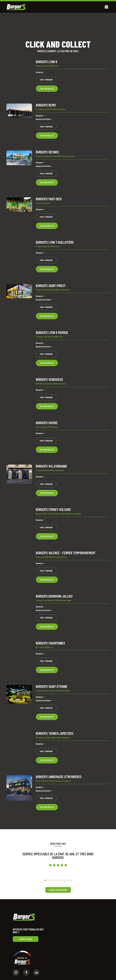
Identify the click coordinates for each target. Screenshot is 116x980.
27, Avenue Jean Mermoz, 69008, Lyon (49, 337)
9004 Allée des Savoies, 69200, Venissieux (51, 384)
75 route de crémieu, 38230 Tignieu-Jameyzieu (53, 737)
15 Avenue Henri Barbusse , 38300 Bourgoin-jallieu (54, 600)
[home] (16, 7)
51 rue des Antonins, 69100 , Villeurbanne (50, 470)
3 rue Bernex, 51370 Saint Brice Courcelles (51, 109)
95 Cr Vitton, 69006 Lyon (44, 647)
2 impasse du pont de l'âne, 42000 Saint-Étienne (53, 691)
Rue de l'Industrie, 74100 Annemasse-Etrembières (53, 781)
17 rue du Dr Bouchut (43, 203)
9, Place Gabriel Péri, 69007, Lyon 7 (48, 246)
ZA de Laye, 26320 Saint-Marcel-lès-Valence (51, 557)
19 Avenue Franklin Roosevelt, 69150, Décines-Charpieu (55, 156)
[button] (106, 7)
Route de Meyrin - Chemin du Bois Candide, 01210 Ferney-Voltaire (59, 514)
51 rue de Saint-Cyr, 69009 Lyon (47, 66)
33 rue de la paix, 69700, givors (47, 427)
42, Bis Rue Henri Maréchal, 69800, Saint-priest (52, 290)
